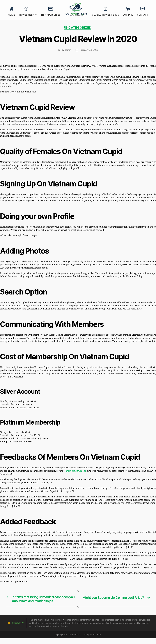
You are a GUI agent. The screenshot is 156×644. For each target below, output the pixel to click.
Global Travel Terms (105, 15)
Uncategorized (78, 28)
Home (11, 15)
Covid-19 (128, 15)
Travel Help (26, 15)
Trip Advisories (50, 15)
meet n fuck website (76, 471)
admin (68, 50)
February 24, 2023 (89, 50)
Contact (143, 15)
